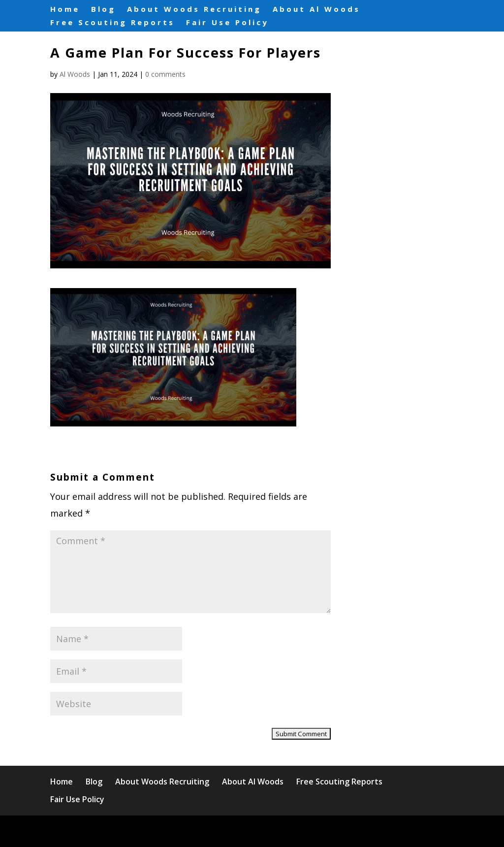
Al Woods (75, 74)
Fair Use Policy (227, 22)
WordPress (252, 831)
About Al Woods (316, 9)
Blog (103, 9)
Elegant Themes (137, 831)
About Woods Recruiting (194, 9)
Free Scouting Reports (112, 22)
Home (65, 9)
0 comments (165, 74)
